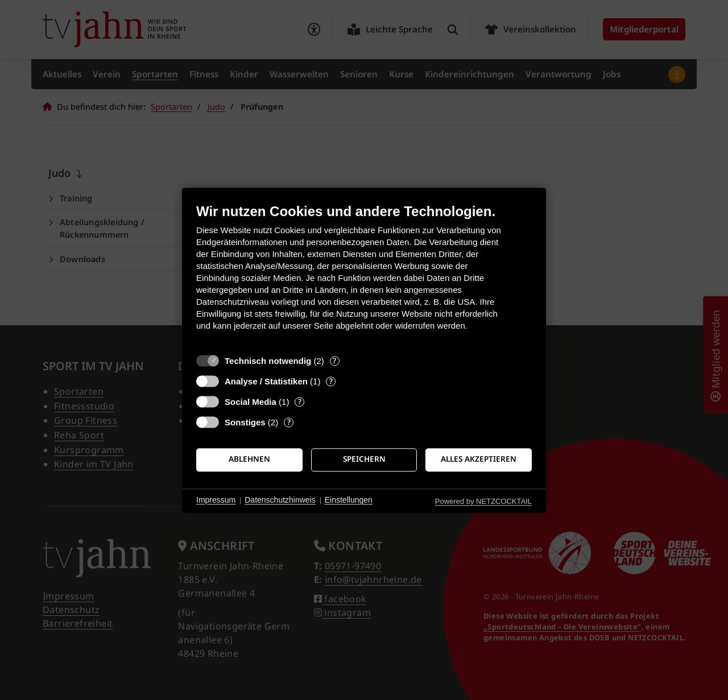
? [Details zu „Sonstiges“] (289, 422)
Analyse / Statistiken (266, 381)
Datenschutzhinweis (280, 500)
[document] (364, 276)
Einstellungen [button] (349, 500)
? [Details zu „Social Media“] (300, 402)
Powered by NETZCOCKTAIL (483, 501)
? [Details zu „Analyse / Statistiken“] (331, 381)
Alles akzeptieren (479, 459)
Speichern (364, 459)
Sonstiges (245, 422)
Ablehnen (249, 459)
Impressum (216, 500)
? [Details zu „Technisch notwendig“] (334, 361)
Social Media (251, 402)
